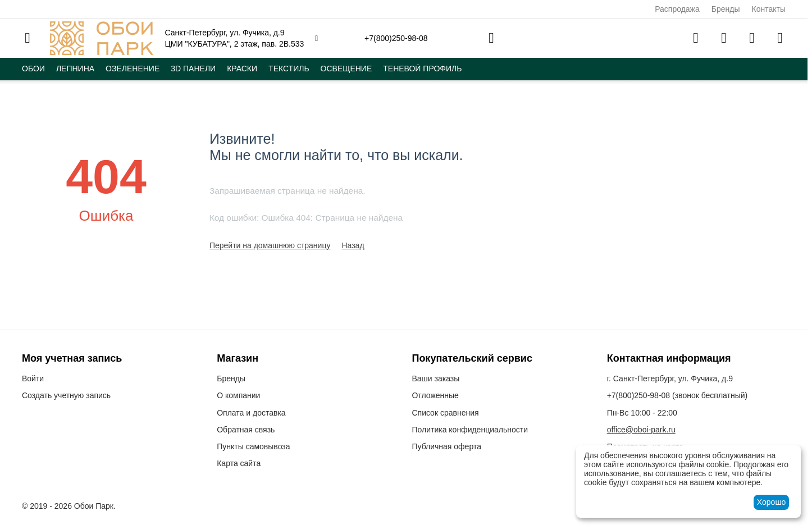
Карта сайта (239, 463)
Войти (33, 378)
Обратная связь (246, 430)
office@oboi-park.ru (641, 430)
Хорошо (772, 502)
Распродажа (677, 9)
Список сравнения (445, 413)
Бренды (726, 9)
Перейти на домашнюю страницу (270, 245)
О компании (238, 395)
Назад (353, 245)
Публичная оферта (446, 446)
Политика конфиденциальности (470, 430)
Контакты (769, 9)
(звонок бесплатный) (678, 395)
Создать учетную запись (66, 395)
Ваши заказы (435, 378)
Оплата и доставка (251, 413)
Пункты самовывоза (253, 446)
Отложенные (435, 395)
